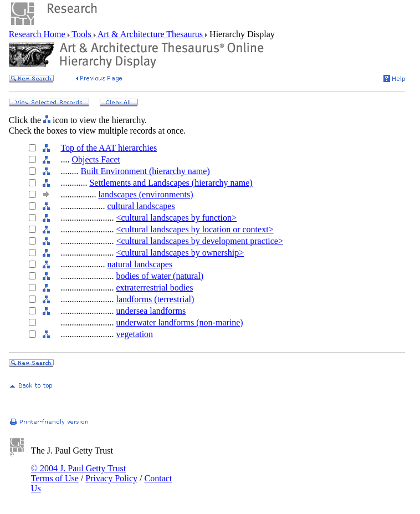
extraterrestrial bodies (154, 287)
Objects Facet (96, 159)
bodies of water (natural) (160, 276)
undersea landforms (151, 311)
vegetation (134, 334)
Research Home (38, 34)
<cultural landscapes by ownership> (180, 253)
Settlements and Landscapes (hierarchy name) (171, 183)
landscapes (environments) (145, 194)
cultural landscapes (141, 206)
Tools (82, 34)
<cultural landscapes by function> (176, 218)
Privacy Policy (111, 478)
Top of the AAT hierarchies (109, 148)
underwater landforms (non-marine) (179, 322)
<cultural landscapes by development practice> (199, 241)
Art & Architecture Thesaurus (150, 34)
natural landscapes (140, 264)
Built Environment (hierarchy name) (145, 171)
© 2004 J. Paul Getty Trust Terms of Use (78, 473)
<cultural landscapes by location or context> (194, 229)
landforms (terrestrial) (155, 299)
